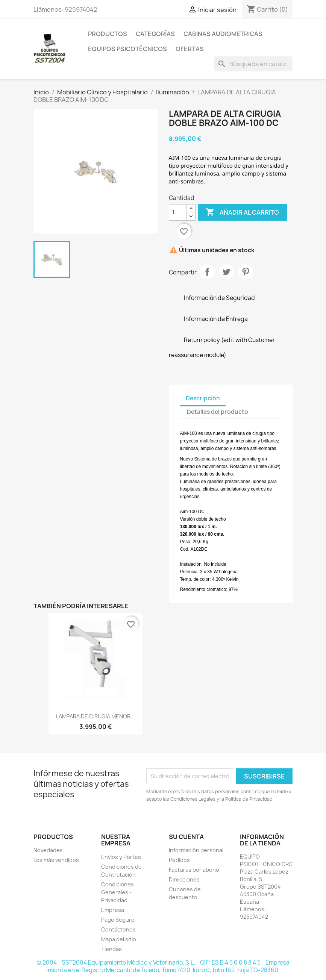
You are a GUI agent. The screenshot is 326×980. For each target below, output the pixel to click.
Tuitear (226, 272)
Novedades (48, 850)
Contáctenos (118, 929)
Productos (108, 34)
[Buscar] (253, 64)
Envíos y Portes (121, 857)
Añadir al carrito (242, 212)
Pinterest (246, 272)
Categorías (155, 34)
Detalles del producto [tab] (218, 412)
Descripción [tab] (203, 398)
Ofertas (190, 49)
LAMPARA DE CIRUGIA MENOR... (96, 716)
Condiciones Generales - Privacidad (118, 892)
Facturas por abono (194, 870)
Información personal (196, 850)
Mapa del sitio (119, 939)
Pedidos (179, 860)
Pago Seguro (118, 920)
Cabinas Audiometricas (223, 34)
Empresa (113, 910)
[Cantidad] (178, 212)
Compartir (207, 272)
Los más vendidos (56, 860)
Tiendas (111, 949)
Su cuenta (186, 837)
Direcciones (184, 879)
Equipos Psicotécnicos (127, 49)
